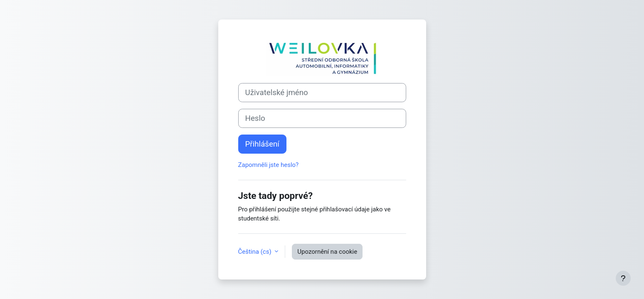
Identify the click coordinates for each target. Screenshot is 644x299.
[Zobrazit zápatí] (623, 278)
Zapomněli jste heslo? (269, 165)
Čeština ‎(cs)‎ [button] (256, 252)
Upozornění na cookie (327, 252)
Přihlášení (262, 144)
